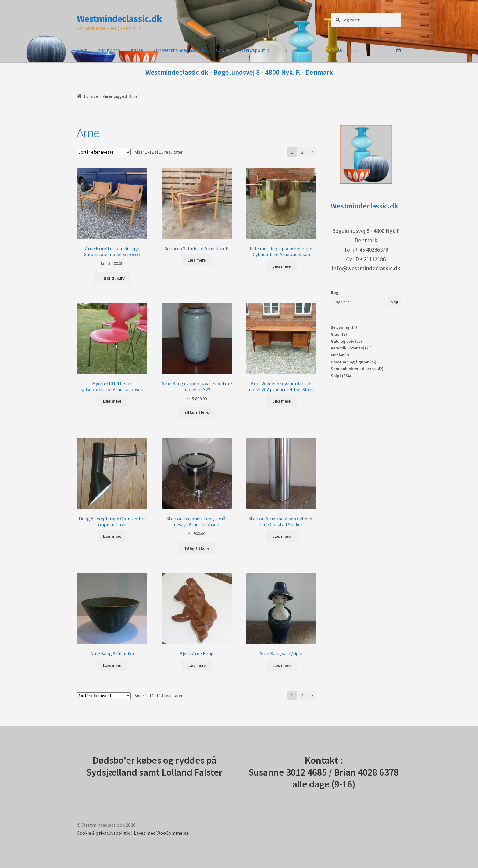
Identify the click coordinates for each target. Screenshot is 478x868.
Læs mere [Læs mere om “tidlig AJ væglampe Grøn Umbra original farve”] (112, 536)
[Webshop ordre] (104, 152)
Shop (82, 50)
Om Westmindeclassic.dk (180, 50)
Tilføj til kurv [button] (112, 278)
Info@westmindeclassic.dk (366, 268)
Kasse (137, 50)
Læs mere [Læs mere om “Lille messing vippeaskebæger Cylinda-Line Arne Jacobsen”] (281, 266)
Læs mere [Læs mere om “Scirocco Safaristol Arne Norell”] (197, 260)
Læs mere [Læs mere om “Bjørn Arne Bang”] (197, 665)
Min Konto (109, 50)
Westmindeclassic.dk (119, 19)
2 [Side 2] (302, 152)
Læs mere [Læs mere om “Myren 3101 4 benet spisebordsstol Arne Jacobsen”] (112, 401)
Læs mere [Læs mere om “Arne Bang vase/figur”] (281, 665)
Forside (91, 96)
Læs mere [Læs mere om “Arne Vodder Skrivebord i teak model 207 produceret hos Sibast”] (281, 401)
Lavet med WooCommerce (161, 833)
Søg (335, 292)
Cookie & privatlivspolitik (243, 50)
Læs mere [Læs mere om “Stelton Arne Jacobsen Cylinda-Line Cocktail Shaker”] (281, 536)
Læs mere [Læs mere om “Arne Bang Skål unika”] (112, 665)
